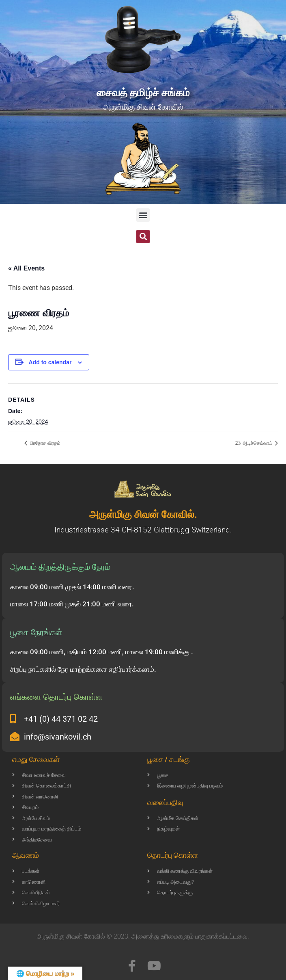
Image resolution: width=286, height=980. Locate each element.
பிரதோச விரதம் (45, 443)
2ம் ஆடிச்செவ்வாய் (254, 443)
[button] (143, 215)
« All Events (26, 268)
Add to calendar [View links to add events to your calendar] (50, 362)
